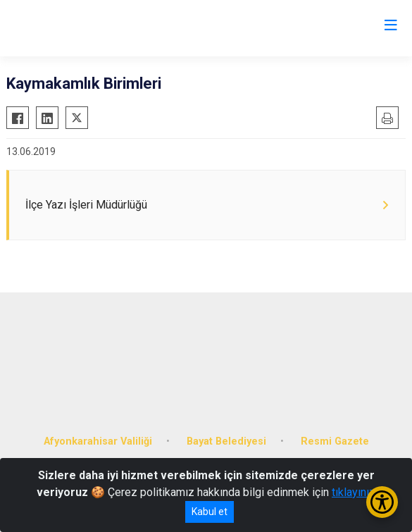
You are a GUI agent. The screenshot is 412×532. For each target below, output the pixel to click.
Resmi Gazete (335, 441)
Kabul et (210, 512)
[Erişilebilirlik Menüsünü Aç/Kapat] (382, 502)
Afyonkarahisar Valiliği (98, 441)
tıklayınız (354, 492)
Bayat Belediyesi (226, 441)
